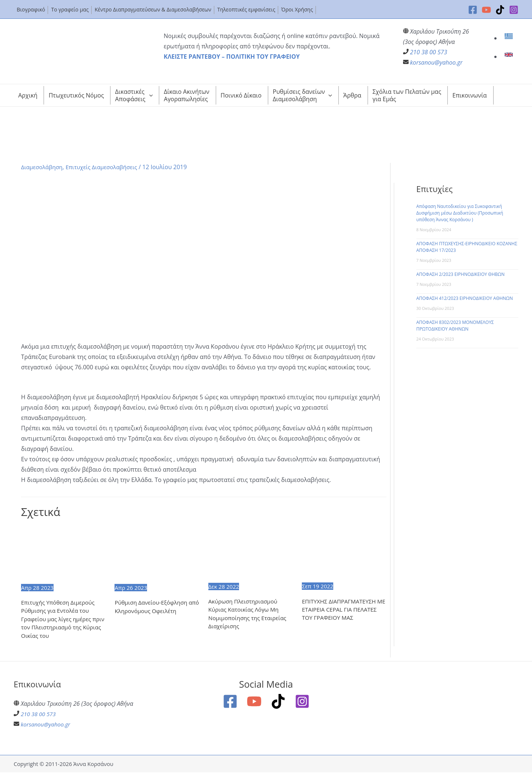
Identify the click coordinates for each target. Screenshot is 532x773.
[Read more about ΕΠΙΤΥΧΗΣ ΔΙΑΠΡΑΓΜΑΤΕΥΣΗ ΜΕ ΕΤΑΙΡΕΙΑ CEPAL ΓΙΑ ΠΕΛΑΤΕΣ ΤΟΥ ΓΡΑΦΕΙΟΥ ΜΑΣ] (344, 553)
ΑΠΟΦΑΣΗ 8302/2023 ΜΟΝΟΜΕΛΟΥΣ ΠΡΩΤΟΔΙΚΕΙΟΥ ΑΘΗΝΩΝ (455, 326)
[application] (149, 95)
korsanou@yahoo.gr (436, 62)
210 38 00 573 (429, 52)
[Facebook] (473, 10)
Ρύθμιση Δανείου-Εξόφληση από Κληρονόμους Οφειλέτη (154, 607)
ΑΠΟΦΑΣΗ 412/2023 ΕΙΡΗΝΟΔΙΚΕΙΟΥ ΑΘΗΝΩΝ (465, 298)
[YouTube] (486, 10)
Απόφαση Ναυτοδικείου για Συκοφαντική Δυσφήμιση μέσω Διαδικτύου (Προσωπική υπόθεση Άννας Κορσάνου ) (460, 213)
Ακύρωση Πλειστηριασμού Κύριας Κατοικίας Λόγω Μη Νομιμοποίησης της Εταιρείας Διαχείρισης (250, 614)
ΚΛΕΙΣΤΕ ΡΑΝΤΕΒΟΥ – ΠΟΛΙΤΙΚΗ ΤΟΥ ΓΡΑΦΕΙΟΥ (232, 57)
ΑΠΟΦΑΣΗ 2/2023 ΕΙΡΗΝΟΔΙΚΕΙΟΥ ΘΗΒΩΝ (461, 274)
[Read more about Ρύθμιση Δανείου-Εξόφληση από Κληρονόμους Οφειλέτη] (157, 554)
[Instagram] (514, 10)
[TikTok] (500, 10)
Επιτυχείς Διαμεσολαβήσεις (106, 167)
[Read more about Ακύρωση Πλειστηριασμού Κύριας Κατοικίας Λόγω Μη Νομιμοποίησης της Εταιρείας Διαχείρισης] (250, 553)
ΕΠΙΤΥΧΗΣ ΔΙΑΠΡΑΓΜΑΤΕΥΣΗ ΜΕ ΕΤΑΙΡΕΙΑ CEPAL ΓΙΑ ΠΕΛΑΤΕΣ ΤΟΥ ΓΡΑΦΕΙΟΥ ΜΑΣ (342, 610)
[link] (510, 38)
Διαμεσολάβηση (43, 167)
